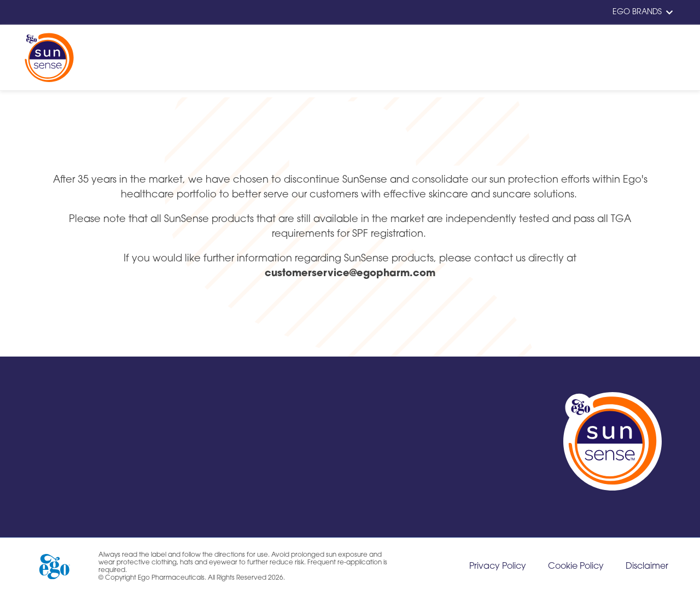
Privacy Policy (498, 567)
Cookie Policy (576, 567)
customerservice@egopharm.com (350, 274)
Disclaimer (647, 567)
